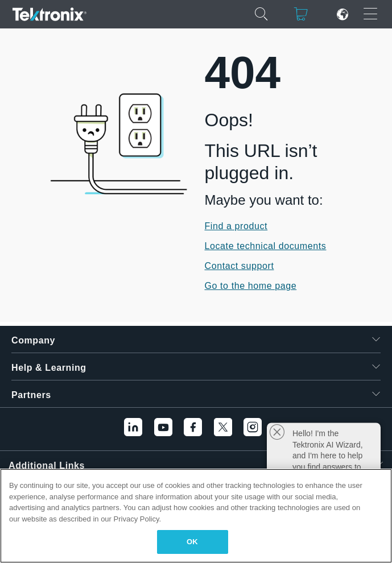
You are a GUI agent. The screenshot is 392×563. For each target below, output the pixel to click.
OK (192, 542)
